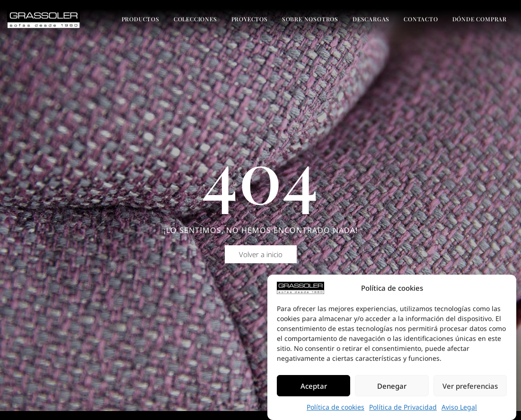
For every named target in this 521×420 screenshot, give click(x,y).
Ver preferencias (470, 386)
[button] (261, 261)
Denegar (392, 386)
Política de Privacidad (403, 407)
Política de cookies (336, 407)
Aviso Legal (459, 407)
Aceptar (314, 386)
